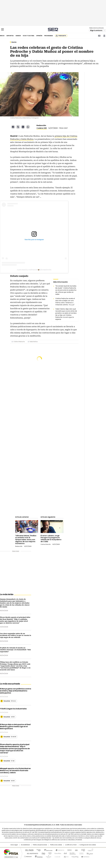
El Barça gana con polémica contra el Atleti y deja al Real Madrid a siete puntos (16, 691)
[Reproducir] (2, 701)
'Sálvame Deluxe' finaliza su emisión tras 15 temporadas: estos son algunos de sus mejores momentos (26, 540)
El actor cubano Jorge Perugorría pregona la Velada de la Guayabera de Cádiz (51, 539)
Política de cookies (56, 845)
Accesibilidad (25, 845)
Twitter (18, 127)
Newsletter (99, 36)
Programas (49, 36)
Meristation (85, 856)
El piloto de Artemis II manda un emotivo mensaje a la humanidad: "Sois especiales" (15, 650)
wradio (49, 853)
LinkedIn (23, 127)
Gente (14, 42)
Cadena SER (53, 29)
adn (83, 850)
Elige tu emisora (96, 30)
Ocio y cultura (28, 36)
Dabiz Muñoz (34, 342)
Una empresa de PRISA (11, 852)
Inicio (2, 36)
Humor (18, 36)
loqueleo (75, 856)
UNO (43, 853)
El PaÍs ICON (57, 856)
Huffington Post (32, 853)
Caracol (90, 850)
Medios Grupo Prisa (11, 857)
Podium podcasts (48, 856)
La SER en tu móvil (71, 845)
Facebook (13, 127)
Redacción (41, 125)
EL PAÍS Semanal (72, 853)
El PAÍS (29, 850)
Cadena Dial (65, 853)
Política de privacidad (40, 845)
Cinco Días (57, 853)
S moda (66, 856)
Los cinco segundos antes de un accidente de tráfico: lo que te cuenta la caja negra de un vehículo (16, 635)
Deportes (10, 36)
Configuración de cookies (88, 845)
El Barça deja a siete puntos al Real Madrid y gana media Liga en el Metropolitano (15, 727)
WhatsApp (28, 127)
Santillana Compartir (59, 850)
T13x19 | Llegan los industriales (13, 709)
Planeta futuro (81, 853)
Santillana (47, 850)
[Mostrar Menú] (2, 29)
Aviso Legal (14, 845)
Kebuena (90, 853)
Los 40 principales (38, 850)
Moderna (38, 856)
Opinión (39, 36)
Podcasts (62, 36)
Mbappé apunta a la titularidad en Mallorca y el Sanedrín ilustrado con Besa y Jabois (15, 771)
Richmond (28, 856)
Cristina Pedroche (19, 342)
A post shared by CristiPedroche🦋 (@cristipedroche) (34, 270)
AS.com (76, 850)
